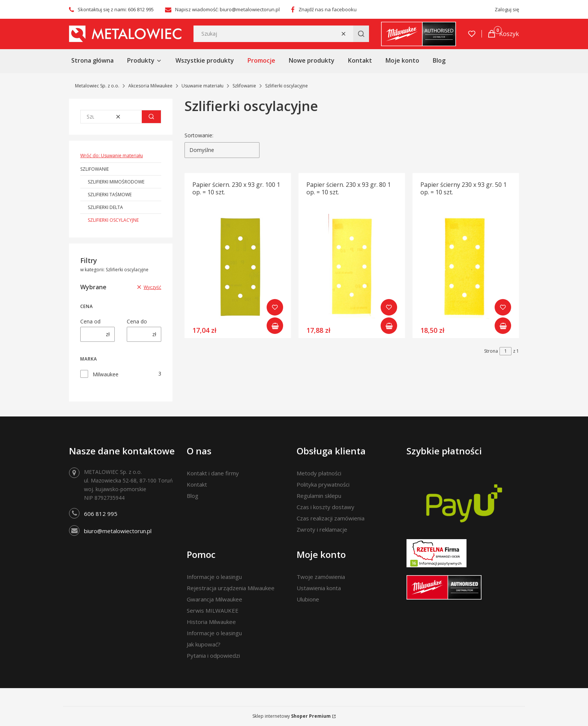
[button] (361, 34)
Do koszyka (275, 326)
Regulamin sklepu (319, 496)
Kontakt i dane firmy (213, 473)
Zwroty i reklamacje (322, 529)
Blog (193, 496)
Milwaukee (106, 374)
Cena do (137, 321)
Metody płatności (319, 473)
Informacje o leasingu (214, 577)
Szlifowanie (244, 86)
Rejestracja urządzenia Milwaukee (231, 588)
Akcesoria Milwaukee (150, 86)
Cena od (90, 321)
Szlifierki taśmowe (110, 195)
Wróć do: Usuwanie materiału (112, 156)
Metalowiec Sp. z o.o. (97, 86)
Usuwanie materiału (202, 86)
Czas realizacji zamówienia (331, 518)
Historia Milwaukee (211, 622)
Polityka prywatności (323, 484)
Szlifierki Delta (105, 207)
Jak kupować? (204, 644)
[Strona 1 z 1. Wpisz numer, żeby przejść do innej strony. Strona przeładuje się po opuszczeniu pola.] (505, 351)
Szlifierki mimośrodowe (116, 182)
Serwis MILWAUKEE (213, 610)
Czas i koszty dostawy (325, 507)
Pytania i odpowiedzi (213, 655)
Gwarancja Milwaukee (214, 599)
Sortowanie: (199, 135)
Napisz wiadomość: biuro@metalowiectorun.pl (227, 9)
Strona (491, 351)
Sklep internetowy (292, 716)
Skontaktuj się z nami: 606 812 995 (116, 9)
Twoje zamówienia (321, 577)
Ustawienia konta (319, 588)
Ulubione (308, 599)
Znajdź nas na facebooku (328, 9)
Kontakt (197, 484)
